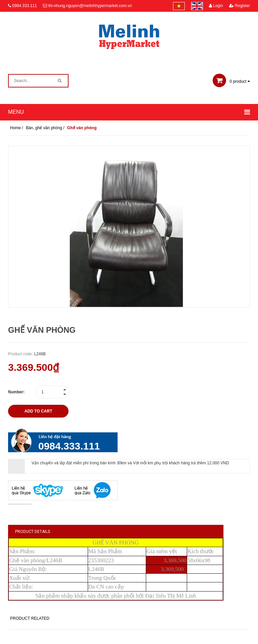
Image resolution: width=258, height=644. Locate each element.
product (231, 81)
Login (216, 6)
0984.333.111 (24, 6)
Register (240, 6)
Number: (16, 392)
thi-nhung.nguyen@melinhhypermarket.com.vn (90, 6)
